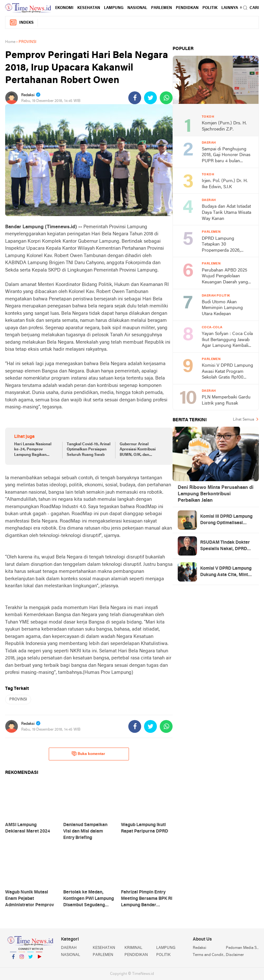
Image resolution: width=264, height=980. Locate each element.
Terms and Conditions (209, 955)
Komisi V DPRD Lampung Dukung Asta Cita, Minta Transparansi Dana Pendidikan (226, 572)
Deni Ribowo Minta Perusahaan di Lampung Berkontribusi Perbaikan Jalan (216, 494)
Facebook (13, 959)
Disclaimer (235, 955)
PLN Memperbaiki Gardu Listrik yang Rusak (226, 400)
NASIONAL (137, 8)
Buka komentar (88, 754)
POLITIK (210, 8)
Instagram (22, 959)
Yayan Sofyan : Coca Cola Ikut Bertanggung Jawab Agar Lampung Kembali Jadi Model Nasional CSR (227, 340)
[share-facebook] (135, 98)
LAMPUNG (114, 8)
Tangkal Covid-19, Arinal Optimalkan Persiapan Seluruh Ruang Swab (89, 450)
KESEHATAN (89, 8)
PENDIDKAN (187, 8)
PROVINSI (18, 699)
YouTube (39, 959)
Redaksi (200, 948)
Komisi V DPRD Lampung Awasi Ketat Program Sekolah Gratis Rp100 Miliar (227, 372)
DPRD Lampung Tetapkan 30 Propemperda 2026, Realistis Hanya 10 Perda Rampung (226, 245)
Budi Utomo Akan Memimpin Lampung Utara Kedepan (222, 308)
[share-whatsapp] (166, 98)
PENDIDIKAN (136, 955)
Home (10, 42)
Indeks (21, 23)
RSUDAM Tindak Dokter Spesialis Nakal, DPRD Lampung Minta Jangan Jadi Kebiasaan (225, 546)
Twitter (30, 959)
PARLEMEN (162, 8)
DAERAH (69, 948)
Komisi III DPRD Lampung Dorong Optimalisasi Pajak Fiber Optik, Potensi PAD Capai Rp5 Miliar (226, 520)
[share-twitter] (150, 98)
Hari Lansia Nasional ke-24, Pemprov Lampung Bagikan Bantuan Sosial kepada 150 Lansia (35, 450)
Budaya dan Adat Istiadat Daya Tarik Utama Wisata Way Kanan (226, 213)
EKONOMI (64, 8)
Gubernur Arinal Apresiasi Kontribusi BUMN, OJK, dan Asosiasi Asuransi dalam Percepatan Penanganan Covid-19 (141, 450)
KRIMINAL (133, 948)
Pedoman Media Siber (242, 948)
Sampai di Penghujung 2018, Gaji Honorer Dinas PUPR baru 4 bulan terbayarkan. (226, 156)
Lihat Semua (243, 420)
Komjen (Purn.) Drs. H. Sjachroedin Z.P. (224, 126)
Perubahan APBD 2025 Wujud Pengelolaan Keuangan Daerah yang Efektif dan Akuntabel (225, 277)
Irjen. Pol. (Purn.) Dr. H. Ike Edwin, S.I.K (225, 184)
